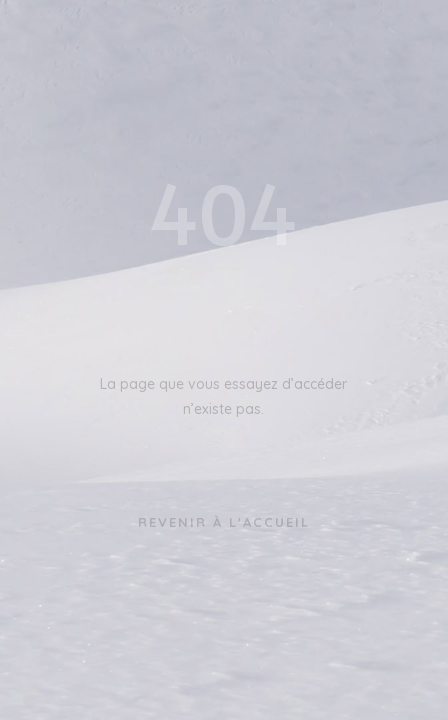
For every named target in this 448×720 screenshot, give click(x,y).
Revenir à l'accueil (224, 522)
